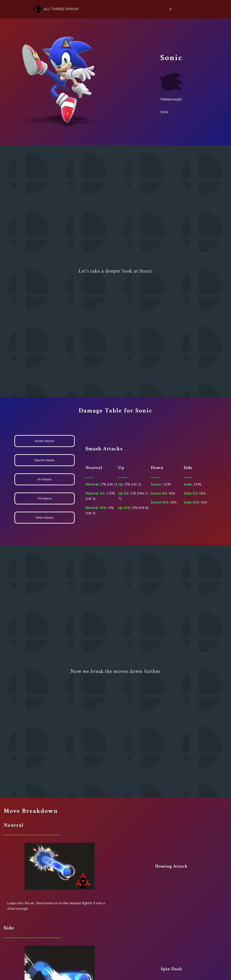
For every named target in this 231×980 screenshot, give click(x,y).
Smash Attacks (45, 441)
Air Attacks (44, 479)
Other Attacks (45, 518)
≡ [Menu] (170, 9)
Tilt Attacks (45, 498)
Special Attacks (45, 460)
